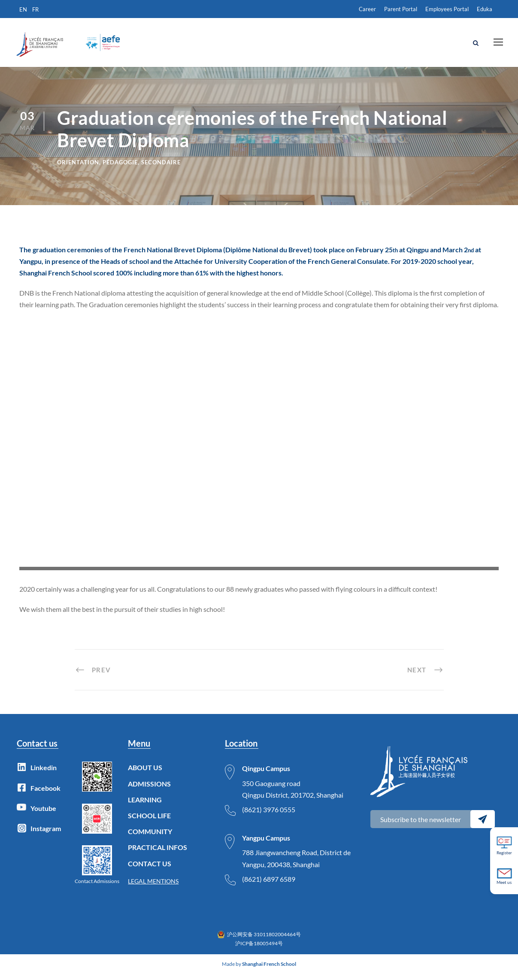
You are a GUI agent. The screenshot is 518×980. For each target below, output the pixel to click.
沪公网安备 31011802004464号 (264, 940)
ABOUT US (145, 773)
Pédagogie (120, 168)
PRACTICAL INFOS (158, 853)
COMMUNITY (150, 837)
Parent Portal (401, 9)
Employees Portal (447, 9)
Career (367, 9)
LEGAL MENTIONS (153, 887)
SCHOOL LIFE (149, 821)
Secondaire (161, 168)
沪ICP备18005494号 (259, 949)
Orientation (78, 168)
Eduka (485, 9)
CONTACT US (150, 869)
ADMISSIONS (149, 789)
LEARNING (145, 805)
